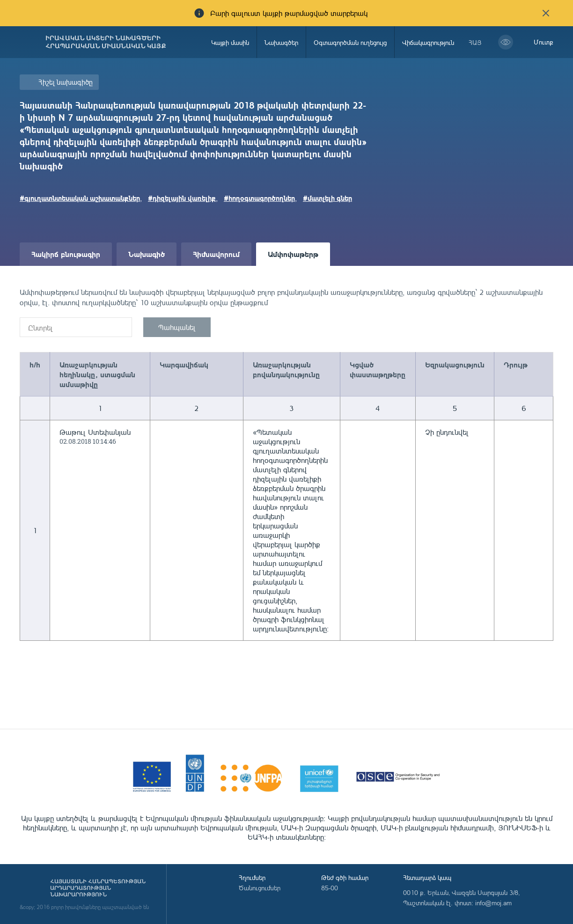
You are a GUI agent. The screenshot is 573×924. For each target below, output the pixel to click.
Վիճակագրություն (428, 42)
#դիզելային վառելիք (182, 198)
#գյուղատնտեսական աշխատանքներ (80, 198)
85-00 (330, 888)
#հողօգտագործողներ (259, 198)
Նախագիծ (147, 254)
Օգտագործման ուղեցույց (350, 42)
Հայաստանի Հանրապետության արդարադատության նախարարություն (98, 888)
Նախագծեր (281, 42)
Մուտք (544, 42)
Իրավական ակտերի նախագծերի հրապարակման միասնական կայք (106, 42)
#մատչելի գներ (327, 198)
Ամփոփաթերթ (293, 254)
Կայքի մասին (230, 42)
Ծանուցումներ (260, 888)
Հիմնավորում (216, 254)
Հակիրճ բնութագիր (66, 254)
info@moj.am (493, 903)
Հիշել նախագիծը (66, 82)
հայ (475, 42)
